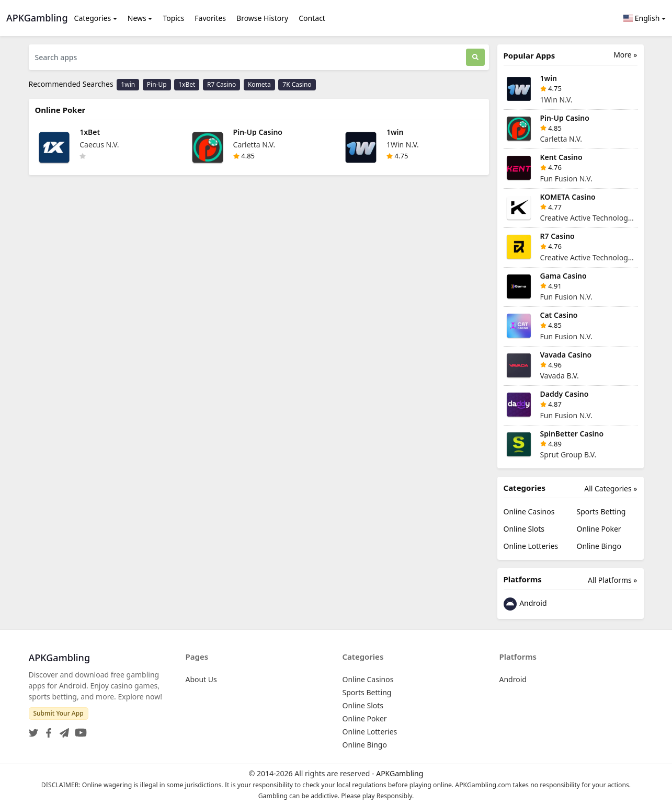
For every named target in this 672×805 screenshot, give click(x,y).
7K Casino (297, 84)
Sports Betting (601, 511)
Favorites (210, 18)
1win (128, 84)
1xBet (187, 84)
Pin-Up (157, 84)
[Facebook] (47, 729)
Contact (312, 18)
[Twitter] (33, 729)
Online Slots (524, 529)
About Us (201, 679)
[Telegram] (62, 729)
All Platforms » (612, 580)
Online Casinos (529, 511)
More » (625, 55)
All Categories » (611, 488)
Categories (93, 18)
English (642, 18)
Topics (173, 18)
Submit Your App (59, 713)
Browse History (262, 18)
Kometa (259, 84)
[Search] (475, 57)
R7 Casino (221, 84)
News (137, 18)
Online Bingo (599, 546)
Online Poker (599, 529)
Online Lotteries (531, 546)
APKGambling (400, 773)
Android (525, 604)
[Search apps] (247, 57)
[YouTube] (79, 729)
